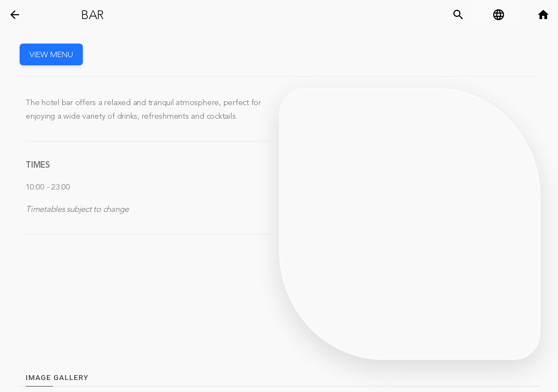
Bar (92, 15)
